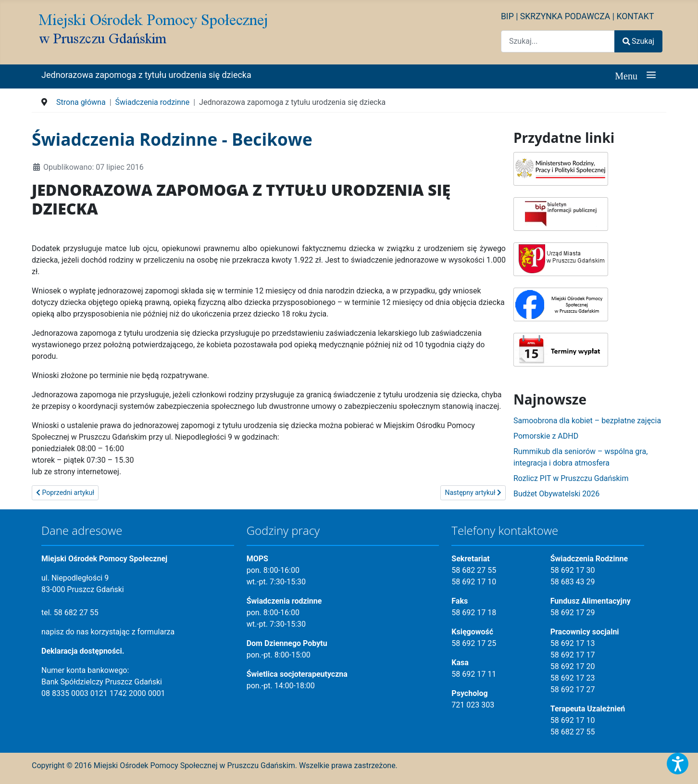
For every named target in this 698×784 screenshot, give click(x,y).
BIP (507, 16)
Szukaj (638, 41)
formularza (156, 632)
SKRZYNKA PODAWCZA (565, 16)
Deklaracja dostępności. (83, 651)
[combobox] (558, 41)
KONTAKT (635, 16)
